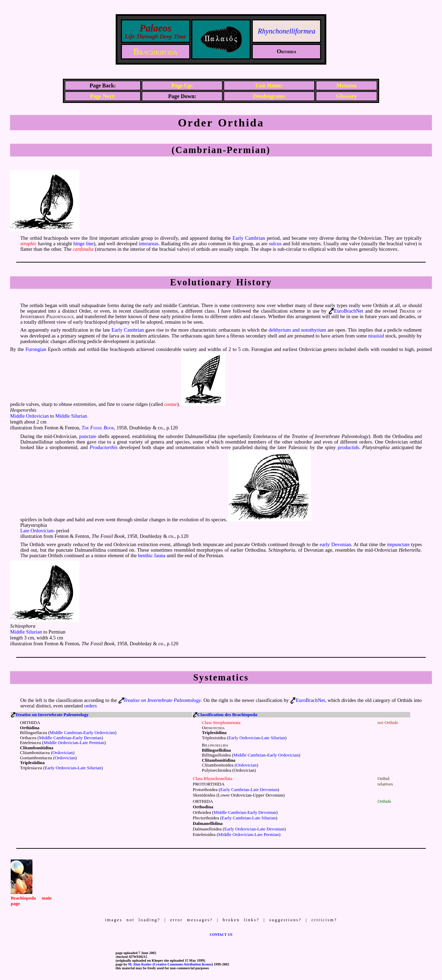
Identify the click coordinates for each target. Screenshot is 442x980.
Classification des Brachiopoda (227, 715)
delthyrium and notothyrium (297, 330)
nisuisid (376, 336)
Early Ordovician (99, 732)
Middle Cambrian (66, 732)
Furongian (36, 349)
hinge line (83, 244)
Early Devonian (87, 738)
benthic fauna (152, 555)
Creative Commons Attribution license (183, 964)
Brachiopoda (155, 52)
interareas (149, 244)
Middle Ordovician (29, 416)
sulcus (275, 244)
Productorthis (104, 447)
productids (348, 447)
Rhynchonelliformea (287, 31)
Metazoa (346, 85)
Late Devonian (264, 789)
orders (91, 706)
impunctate (398, 544)
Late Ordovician (37, 531)
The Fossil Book (98, 428)
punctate (88, 436)
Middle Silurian (71, 416)
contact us (221, 934)
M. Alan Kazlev (140, 964)
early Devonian (335, 544)
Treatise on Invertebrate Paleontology (162, 700)
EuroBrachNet (349, 311)
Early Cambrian (249, 238)
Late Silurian (89, 768)
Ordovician (63, 753)
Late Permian (92, 743)
